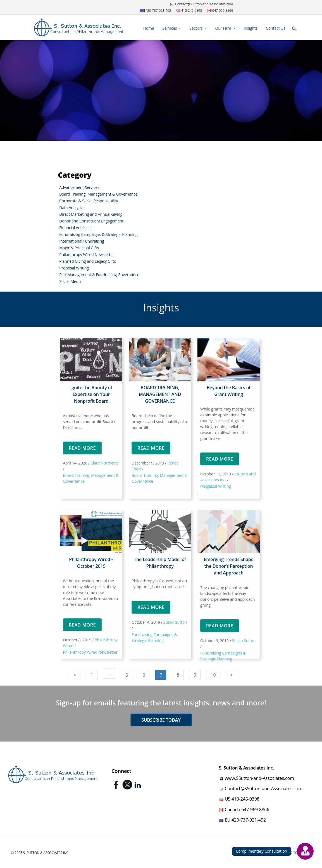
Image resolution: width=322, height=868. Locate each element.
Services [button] (170, 28)
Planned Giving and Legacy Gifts (88, 261)
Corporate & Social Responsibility (89, 201)
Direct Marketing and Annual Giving (91, 214)
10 (213, 675)
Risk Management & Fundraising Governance (99, 275)
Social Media (70, 281)
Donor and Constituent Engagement (91, 221)
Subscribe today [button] (161, 720)
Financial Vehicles (75, 228)
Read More (82, 448)
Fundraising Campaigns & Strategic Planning (98, 234)
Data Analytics (72, 207)
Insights (251, 28)
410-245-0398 (189, 10)
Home (149, 28)
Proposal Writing (74, 268)
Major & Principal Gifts (79, 248)
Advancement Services (79, 187)
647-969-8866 (220, 10)
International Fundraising (82, 241)
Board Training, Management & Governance (98, 194)
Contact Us (276, 28)
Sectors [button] (196, 28)
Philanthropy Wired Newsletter (87, 254)
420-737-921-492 (156, 10)
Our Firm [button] (224, 28)
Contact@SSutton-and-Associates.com (201, 4)
